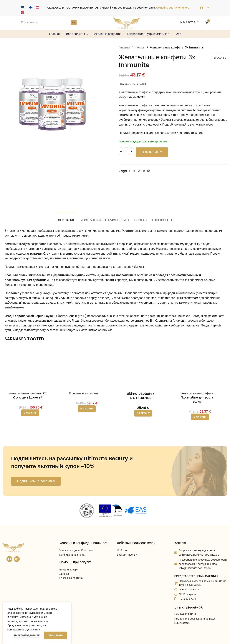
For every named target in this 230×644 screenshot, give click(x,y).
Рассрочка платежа (71, 578)
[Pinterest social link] (139, 171)
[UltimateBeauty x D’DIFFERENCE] (143, 369)
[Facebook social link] (130, 171)
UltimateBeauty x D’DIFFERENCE (141, 396)
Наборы (140, 47)
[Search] (47, 22)
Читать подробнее (27, 635)
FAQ (178, 34)
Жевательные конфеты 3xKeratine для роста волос (197, 397)
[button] (30, 413)
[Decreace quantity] (121, 151)
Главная (55, 34)
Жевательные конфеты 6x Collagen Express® (28, 395)
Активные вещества (108, 34)
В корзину (152, 152)
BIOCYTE (220, 58)
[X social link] (134, 171)
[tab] (67, 218)
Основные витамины (84, 393)
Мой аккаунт (190, 22)
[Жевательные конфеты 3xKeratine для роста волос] (200, 369)
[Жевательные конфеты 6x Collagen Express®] (30, 369)
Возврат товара (69, 570)
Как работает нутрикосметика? (148, 34)
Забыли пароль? (127, 555)
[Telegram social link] (148, 171)
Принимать (55, 635)
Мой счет (122, 550)
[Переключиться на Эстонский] (23, 7)
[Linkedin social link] (144, 171)
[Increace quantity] (131, 151)
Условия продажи (70, 550)
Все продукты (77, 34)
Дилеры (64, 574)
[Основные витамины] (87, 369)
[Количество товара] (126, 151)
